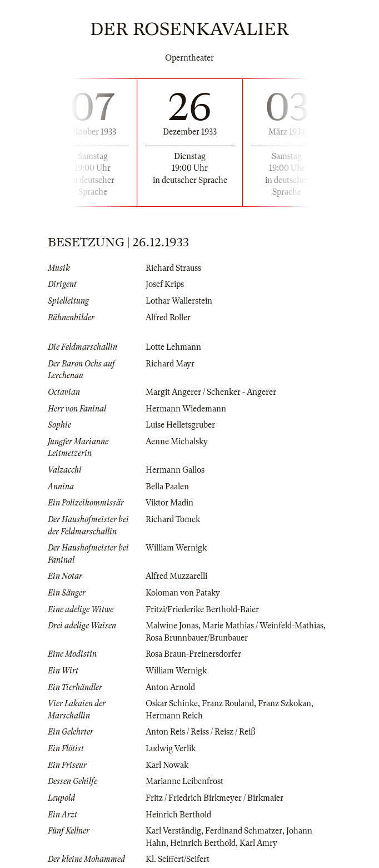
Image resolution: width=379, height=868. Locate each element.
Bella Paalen (167, 487)
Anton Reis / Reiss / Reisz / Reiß (200, 732)
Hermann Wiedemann (186, 409)
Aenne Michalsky (177, 442)
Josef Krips (165, 284)
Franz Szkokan (285, 703)
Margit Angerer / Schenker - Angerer (211, 392)
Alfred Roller (168, 318)
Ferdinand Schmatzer (244, 831)
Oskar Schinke (172, 703)
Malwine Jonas (172, 626)
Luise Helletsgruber (180, 425)
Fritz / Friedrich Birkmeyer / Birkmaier (215, 798)
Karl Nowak (167, 765)
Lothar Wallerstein (179, 301)
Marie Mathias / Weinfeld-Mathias (263, 626)
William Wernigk (176, 548)
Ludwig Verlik (171, 748)
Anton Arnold (170, 687)
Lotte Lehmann (173, 347)
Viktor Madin (169, 503)
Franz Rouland (228, 703)
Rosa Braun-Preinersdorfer (193, 654)
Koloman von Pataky (183, 593)
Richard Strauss (173, 268)
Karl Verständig (173, 831)
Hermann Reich (174, 716)
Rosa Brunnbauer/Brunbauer (197, 638)
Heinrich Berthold (178, 815)
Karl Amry (258, 843)
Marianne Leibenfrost (184, 781)
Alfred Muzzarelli (176, 576)
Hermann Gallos (175, 470)
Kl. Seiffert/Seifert (178, 859)
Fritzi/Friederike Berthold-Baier (202, 609)
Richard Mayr (170, 364)
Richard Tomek (173, 519)
